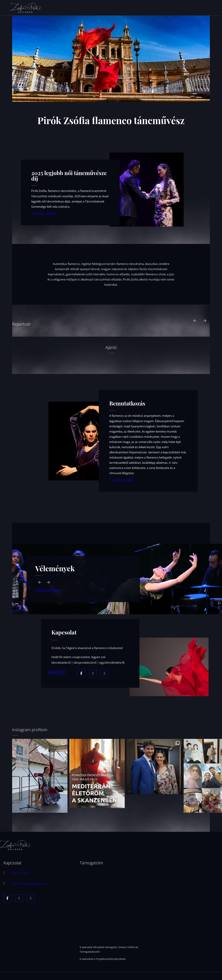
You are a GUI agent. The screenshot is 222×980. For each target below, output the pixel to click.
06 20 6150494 (21, 874)
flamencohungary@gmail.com (31, 884)
